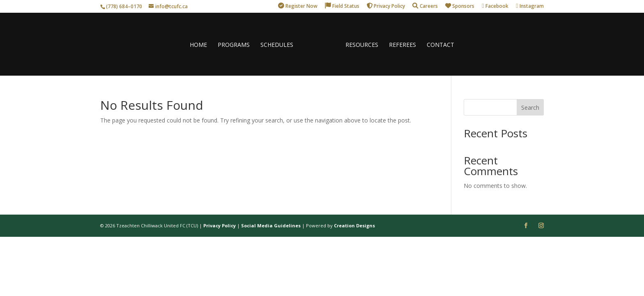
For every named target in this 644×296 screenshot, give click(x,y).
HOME (198, 45)
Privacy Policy (220, 225)
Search (530, 108)
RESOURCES (362, 45)
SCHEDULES (277, 45)
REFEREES (402, 45)
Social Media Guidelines (271, 225)
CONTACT (440, 45)
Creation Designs (354, 225)
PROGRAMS (234, 45)
